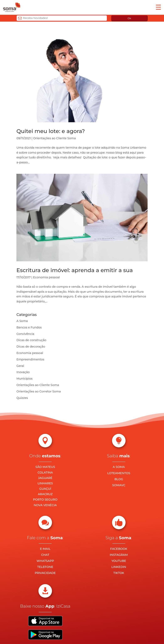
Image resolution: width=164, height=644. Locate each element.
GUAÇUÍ (45, 489)
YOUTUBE (119, 561)
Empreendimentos (30, 359)
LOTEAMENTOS (119, 473)
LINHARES (45, 483)
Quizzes (22, 398)
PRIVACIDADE (45, 573)
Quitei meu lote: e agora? (51, 131)
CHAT (45, 555)
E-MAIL (45, 549)
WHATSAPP (45, 561)
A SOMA (119, 467)
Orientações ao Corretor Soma (39, 391)
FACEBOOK (119, 549)
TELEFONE (45, 567)
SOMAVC (119, 485)
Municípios (24, 379)
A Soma (22, 321)
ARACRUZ (45, 494)
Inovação (23, 372)
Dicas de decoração (31, 347)
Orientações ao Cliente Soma (55, 138)
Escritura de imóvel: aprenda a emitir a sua (75, 270)
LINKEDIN (119, 567)
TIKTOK (119, 573)
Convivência (25, 334)
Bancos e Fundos (29, 327)
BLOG (119, 479)
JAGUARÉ (45, 478)
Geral (20, 366)
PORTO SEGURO (45, 500)
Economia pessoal (46, 277)
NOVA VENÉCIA (45, 505)
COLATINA (45, 473)
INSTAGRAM (119, 555)
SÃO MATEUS (45, 467)
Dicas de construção (31, 340)
